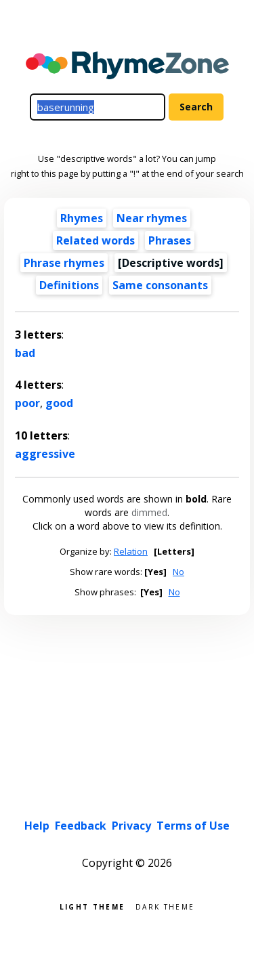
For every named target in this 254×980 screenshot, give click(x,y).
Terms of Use (193, 826)
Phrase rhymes (64, 263)
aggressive (45, 454)
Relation (131, 551)
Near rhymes (152, 218)
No (178, 572)
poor (27, 403)
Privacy (131, 826)
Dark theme (165, 906)
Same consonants (160, 285)
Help (37, 826)
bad (25, 353)
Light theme (92, 906)
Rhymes (82, 218)
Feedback (81, 826)
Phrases (170, 240)
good (59, 403)
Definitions (69, 285)
